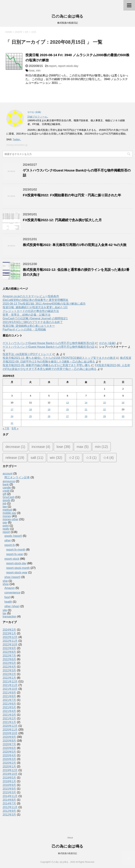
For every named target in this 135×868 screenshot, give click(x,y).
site (5, 610)
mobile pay (9, 513)
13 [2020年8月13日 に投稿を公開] (67, 403)
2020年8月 (9, 741)
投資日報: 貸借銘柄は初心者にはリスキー (29, 326)
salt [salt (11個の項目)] (37, 458)
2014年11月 (10, 796)
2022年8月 (9, 652)
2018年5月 (9, 778)
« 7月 (6, 428)
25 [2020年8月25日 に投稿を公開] (30, 416)
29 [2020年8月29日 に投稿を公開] (104, 416)
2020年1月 (9, 766)
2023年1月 (9, 633)
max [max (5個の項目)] (83, 447)
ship (5, 581)
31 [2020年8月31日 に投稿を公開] (12, 423)
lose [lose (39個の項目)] (63, 447)
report (53, 66)
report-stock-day (68, 66)
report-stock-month (18, 568)
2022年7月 (9, 656)
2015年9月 (9, 789)
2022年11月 (10, 641)
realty (6, 529)
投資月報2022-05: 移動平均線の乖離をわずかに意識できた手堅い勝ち (47, 365)
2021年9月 (9, 693)
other (8, 540)
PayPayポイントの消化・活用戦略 (24, 330)
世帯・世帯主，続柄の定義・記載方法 (27, 315)
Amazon (10, 588)
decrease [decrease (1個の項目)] (15, 447)
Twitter (16, 139)
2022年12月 (10, 637)
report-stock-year (17, 572)
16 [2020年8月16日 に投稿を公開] (123, 403)
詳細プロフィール (37, 117)
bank (6, 484)
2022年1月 (9, 678)
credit (6, 491)
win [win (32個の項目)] (56, 458)
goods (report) (13, 536)
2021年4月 (9, 711)
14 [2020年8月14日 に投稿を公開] (86, 403)
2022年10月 (10, 644)
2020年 (19, 32)
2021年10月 (10, 689)
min (38, 71)
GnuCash (9, 497)
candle (7, 488)
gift (4, 494)
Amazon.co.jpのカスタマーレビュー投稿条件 (31, 296)
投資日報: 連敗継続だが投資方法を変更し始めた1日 (35, 307)
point (6, 526)
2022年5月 (9, 663)
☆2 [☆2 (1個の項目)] (74, 458)
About (70, 838)
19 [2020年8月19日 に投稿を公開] (49, 409)
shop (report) (12, 577)
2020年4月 (9, 755)
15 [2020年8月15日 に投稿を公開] (104, 403)
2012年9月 (9, 811)
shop (6, 584)
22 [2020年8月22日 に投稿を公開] (104, 409)
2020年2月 (9, 763)
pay (5, 522)
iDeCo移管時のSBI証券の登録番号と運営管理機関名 (36, 300)
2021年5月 (9, 707)
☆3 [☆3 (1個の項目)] (91, 458)
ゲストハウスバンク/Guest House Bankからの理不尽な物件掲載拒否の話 (49, 343)
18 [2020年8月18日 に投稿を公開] (30, 409)
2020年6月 (9, 748)
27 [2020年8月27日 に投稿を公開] (67, 416)
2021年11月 (10, 685)
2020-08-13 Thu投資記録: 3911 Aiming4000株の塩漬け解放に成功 (44, 304)
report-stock (12, 559)
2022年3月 (9, 670)
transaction (9, 616)
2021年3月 (9, 715)
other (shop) (12, 606)
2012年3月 (9, 815)
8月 (27, 32)
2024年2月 (9, 630)
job (4, 503)
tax (4, 613)
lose (32, 71)
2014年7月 (9, 803)
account (8, 474)
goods (7, 500)
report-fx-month (16, 550)
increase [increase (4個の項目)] (41, 447)
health (8, 602)
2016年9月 (9, 785)
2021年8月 (9, 696)
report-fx (10, 545)
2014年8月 (9, 800)
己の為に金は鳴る (67, 16)
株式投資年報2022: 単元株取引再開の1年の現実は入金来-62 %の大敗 (75, 245)
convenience (12, 593)
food (7, 597)
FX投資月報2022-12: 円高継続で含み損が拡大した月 (62, 220)
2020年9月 (9, 737)
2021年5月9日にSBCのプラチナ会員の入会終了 (33, 322)
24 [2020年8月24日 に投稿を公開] (12, 416)
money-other (11, 519)
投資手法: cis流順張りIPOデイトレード (27, 354)
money (7, 516)
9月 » (15, 428)
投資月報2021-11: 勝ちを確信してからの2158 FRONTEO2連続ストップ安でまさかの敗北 (59, 358)
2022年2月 (9, 674)
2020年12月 (10, 726)
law (5, 507)
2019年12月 (10, 770)
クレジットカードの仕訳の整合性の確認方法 (31, 311)
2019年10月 (10, 774)
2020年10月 (10, 733)
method (7, 510)
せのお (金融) (107, 343)
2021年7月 (9, 700)
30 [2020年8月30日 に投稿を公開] (123, 416)
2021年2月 (9, 718)
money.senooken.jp (17, 145)
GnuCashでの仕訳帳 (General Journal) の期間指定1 (35, 318)
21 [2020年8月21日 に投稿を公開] (86, 409)
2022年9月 (9, 648)
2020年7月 (9, 744)
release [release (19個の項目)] (15, 458)
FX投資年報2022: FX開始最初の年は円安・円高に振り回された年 (72, 195)
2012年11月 (10, 807)
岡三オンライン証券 (17, 477)
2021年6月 (9, 704)
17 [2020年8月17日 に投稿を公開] (12, 409)
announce (9, 481)
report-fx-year (15, 554)
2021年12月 (10, 681)
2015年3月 (9, 792)
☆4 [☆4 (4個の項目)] (108, 458)
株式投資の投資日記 (67, 853)
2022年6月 (9, 659)
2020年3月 (9, 759)
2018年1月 (9, 781)
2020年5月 (9, 752)
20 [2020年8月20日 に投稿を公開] (67, 409)
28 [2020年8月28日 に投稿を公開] (86, 416)
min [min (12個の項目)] (101, 447)
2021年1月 (9, 722)
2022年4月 (9, 667)
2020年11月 (10, 730)
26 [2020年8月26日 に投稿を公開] (49, 416)
